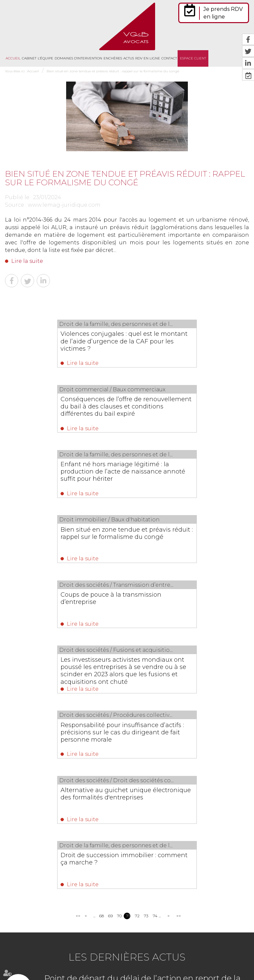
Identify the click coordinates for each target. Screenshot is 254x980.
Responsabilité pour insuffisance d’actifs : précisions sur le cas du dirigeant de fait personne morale (61, 543)
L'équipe (45, 58)
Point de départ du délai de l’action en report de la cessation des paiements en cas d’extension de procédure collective (142, 737)
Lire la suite (27, 261)
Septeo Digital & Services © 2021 (34, 977)
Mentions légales (221, 949)
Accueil (13, 58)
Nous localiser (41, 907)
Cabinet (29, 58)
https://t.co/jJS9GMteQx (159, 911)
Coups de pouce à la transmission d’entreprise (61, 472)
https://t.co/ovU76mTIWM (161, 881)
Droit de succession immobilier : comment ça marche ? (119, 607)
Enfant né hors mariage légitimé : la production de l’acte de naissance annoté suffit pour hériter (64, 408)
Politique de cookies (143, 963)
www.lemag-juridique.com (64, 205)
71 (128, 666)
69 (110, 666)
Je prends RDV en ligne (223, 13)
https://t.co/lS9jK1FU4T (215, 903)
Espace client (193, 58)
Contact (169, 58)
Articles (171, 963)
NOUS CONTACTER (42, 890)
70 (119, 666)
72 (137, 666)
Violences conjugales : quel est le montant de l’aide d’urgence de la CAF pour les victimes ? (61, 341)
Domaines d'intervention (78, 58)
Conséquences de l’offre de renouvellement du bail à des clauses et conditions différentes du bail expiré (186, 345)
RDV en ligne (148, 58)
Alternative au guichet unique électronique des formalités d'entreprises (178, 543)
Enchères (113, 58)
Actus (129, 58)
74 (155, 666)
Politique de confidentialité (97, 963)
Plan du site (191, 949)
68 (101, 666)
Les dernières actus (127, 707)
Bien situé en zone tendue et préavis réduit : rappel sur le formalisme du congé (113, 71)
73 (146, 666)
